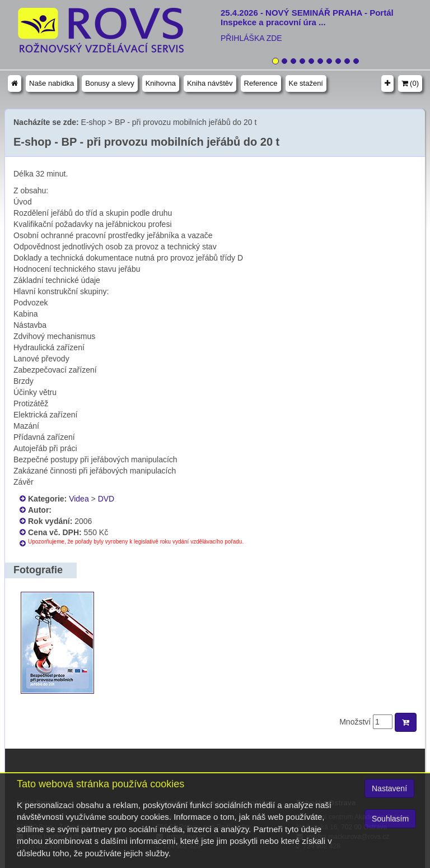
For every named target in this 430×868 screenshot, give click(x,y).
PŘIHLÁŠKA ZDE (251, 38)
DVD (106, 499)
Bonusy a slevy (109, 83)
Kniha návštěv (210, 83)
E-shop (94, 122)
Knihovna (161, 83)
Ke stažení (306, 83)
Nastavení (389, 788)
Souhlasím (390, 819)
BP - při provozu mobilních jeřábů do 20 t (186, 122)
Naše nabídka (52, 83)
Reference (261, 83)
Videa (79, 499)
